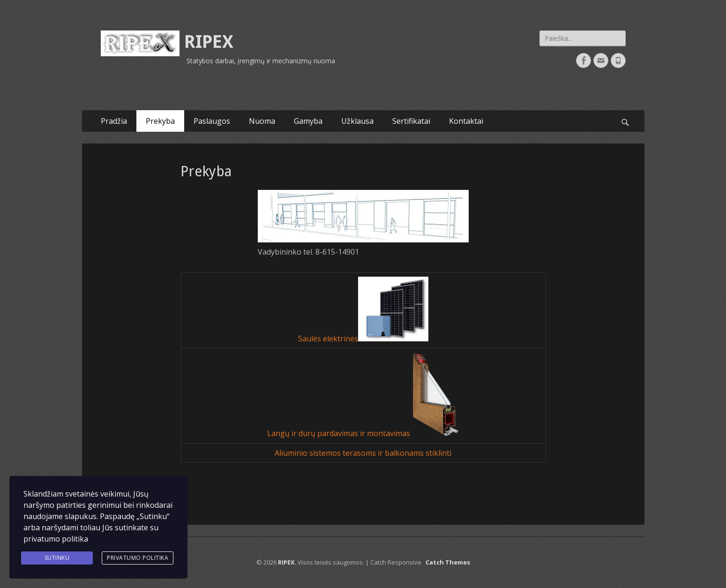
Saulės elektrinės (328, 339)
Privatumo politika (138, 558)
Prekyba (160, 121)
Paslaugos (212, 121)
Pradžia (114, 121)
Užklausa (357, 121)
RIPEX (209, 42)
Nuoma (262, 121)
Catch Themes (448, 562)
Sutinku (57, 558)
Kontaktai (466, 121)
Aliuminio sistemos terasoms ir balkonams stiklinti (363, 453)
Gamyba (308, 121)
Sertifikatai (411, 121)
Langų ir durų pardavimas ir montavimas (340, 434)
